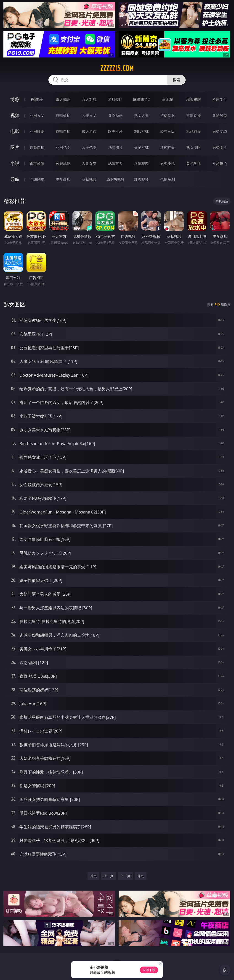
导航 (15, 179)
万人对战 (89, 99)
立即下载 (149, 970)
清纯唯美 (168, 147)
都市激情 (37, 163)
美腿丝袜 (141, 147)
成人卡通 (89, 131)
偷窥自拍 (37, 147)
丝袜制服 (168, 115)
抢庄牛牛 (220, 99)
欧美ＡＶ (89, 115)
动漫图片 (115, 147)
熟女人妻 (141, 115)
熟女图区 (194, 147)
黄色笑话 (194, 163)
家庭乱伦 (63, 163)
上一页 (109, 876)
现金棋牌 (194, 99)
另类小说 (168, 163)
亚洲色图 (63, 147)
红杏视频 (141, 179)
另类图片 (220, 147)
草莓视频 (89, 179)
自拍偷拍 (63, 115)
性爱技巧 (220, 163)
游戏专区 (115, 99)
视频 (15, 115)
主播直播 (194, 115)
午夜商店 (63, 179)
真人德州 (63, 99)
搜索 (176, 80)
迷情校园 (141, 163)
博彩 (15, 99)
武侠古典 (115, 163)
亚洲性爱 (37, 131)
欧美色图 (89, 147)
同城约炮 (37, 179)
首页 (93, 876)
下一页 (125, 876)
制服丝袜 (141, 131)
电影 (15, 131)
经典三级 (168, 131)
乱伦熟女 (194, 131)
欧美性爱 (115, 131)
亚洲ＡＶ (37, 115)
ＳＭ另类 (220, 115)
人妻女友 (89, 163)
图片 (15, 147)
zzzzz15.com (117, 68)
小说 (15, 163)
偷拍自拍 (63, 131)
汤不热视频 (115, 179)
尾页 (141, 876)
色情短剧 (168, 179)
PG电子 (37, 99)
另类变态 (220, 131)
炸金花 (168, 99)
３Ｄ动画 (115, 115)
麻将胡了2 (141, 99)
